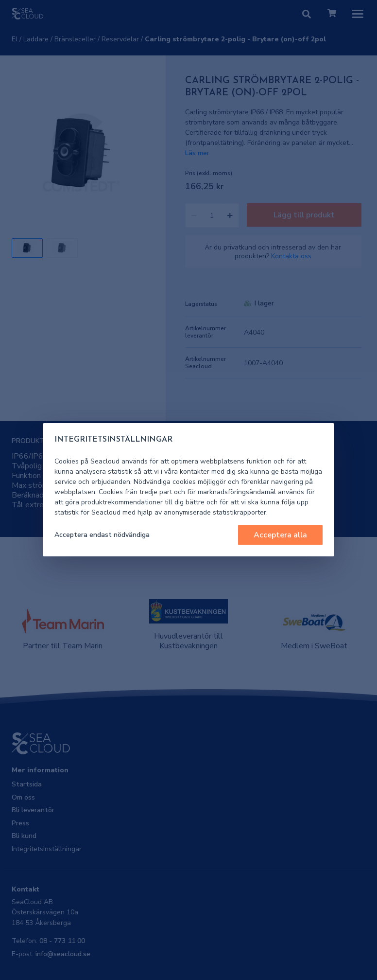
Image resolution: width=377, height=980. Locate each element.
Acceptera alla (280, 535)
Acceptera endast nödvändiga (102, 535)
